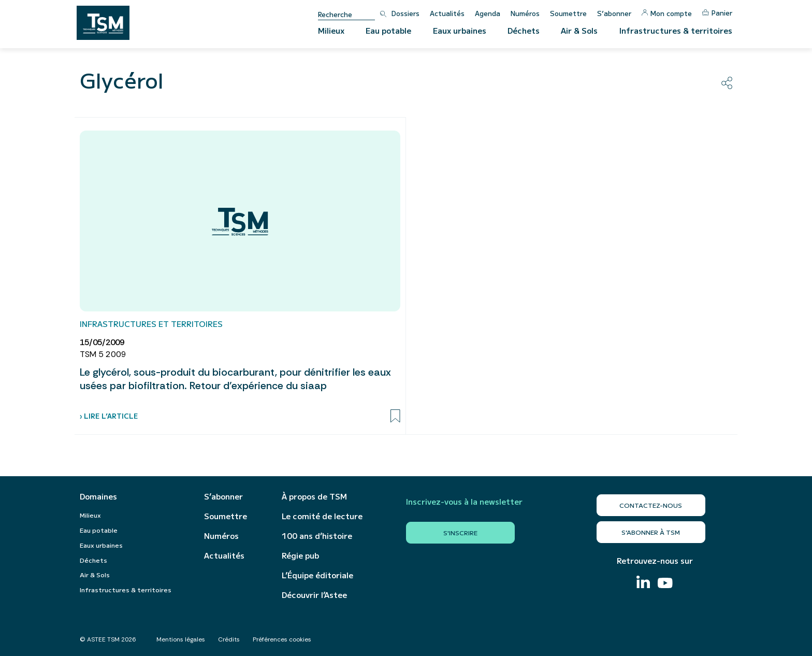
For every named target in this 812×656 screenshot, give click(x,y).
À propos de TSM (314, 496)
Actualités (447, 13)
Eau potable (388, 30)
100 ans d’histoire (317, 536)
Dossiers (405, 13)
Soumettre (568, 13)
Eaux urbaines (460, 30)
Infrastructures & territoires (676, 30)
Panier (717, 13)
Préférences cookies (282, 639)
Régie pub (300, 555)
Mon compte (667, 13)
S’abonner (614, 13)
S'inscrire (460, 532)
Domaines (98, 496)
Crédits (229, 639)
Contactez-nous (651, 505)
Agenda (488, 13)
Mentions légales (181, 639)
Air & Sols (579, 30)
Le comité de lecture (322, 516)
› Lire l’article (109, 416)
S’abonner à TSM (651, 532)
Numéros (525, 13)
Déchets (524, 30)
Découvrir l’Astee (314, 595)
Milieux (331, 30)
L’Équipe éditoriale (317, 575)
